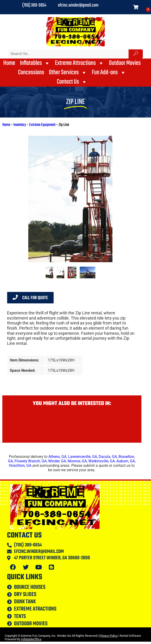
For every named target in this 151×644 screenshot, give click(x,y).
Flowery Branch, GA (31, 461)
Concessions (31, 73)
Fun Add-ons (109, 73)
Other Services (68, 73)
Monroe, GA (77, 461)
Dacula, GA (108, 457)
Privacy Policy (108, 636)
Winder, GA (57, 461)
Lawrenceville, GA (83, 457)
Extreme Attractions (80, 63)
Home (9, 63)
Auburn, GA (126, 461)
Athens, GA (57, 457)
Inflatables (35, 63)
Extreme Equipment (42, 125)
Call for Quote (30, 298)
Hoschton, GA (20, 466)
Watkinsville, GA (102, 461)
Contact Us (72, 82)
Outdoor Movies (125, 63)
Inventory (20, 125)
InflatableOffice (31, 639)
